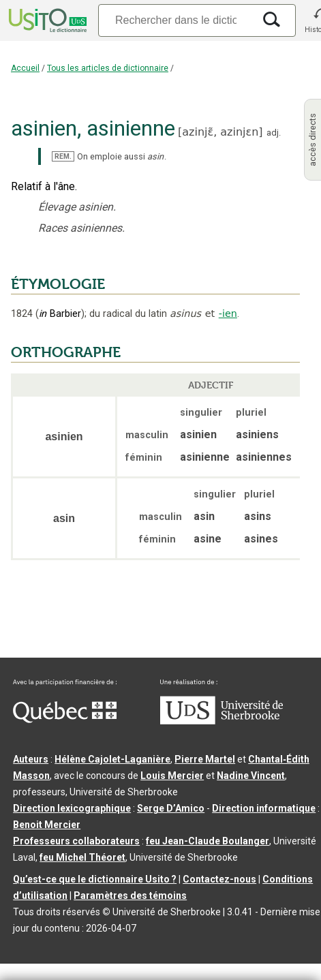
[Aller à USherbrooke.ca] (221, 721)
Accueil (25, 68)
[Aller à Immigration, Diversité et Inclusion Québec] (65, 720)
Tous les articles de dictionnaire (108, 68)
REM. (63, 156)
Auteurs (31, 759)
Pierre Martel (205, 759)
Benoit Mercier (47, 825)
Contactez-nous (219, 879)
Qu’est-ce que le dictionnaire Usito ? (95, 879)
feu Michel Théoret (82, 857)
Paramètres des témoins (130, 895)
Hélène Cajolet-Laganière (112, 759)
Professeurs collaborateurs (76, 841)
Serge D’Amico (171, 808)
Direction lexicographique (72, 808)
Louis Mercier (172, 776)
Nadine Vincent (251, 776)
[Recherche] (176, 20)
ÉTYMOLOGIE (58, 284)
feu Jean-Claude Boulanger (208, 841)
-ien (228, 313)
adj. (274, 133)
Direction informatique (264, 808)
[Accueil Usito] (46, 20)
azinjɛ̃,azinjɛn (220, 132)
